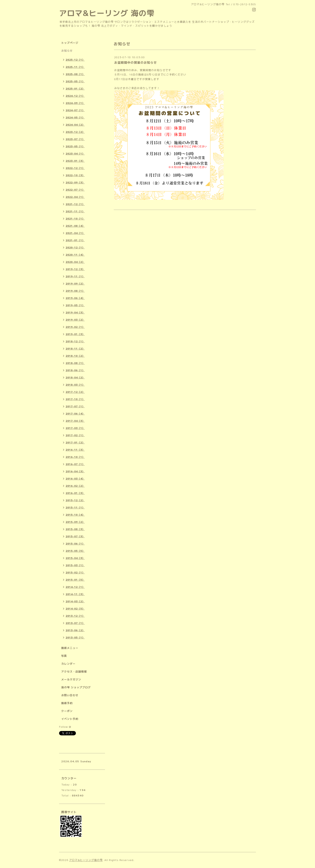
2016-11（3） (75, 450)
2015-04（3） (75, 558)
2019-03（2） (75, 320)
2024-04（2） (75, 125)
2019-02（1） (75, 327)
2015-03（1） (75, 565)
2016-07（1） (75, 464)
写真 (64, 656)
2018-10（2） (75, 356)
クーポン (67, 711)
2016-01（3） (75, 493)
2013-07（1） (75, 623)
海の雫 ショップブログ (76, 687)
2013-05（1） (75, 638)
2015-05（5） (75, 551)
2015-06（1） (75, 544)
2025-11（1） (75, 67)
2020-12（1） (75, 248)
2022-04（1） (75, 197)
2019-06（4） (75, 298)
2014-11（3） (75, 594)
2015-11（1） (75, 508)
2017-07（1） (75, 406)
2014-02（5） (75, 609)
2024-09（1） (75, 103)
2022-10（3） (75, 175)
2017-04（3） (75, 421)
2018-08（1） (75, 363)
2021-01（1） (75, 240)
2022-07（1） (75, 190)
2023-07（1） (75, 139)
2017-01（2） (75, 443)
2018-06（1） (75, 370)
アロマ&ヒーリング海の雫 (86, 860)
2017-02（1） (75, 435)
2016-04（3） (75, 471)
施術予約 (67, 703)
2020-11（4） (75, 255)
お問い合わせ (70, 695)
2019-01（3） (75, 334)
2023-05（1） (75, 146)
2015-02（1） (75, 573)
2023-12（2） (75, 132)
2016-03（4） (75, 479)
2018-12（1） (75, 341)
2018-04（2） (75, 378)
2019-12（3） (75, 269)
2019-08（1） (75, 291)
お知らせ (67, 51)
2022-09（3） (75, 183)
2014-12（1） (75, 587)
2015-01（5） (75, 580)
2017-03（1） (75, 428)
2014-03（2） (75, 601)
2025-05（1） (75, 81)
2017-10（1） (75, 399)
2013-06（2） (75, 630)
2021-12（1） (75, 204)
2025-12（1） (75, 60)
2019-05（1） (75, 305)
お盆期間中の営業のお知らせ (136, 62)
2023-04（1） (75, 154)
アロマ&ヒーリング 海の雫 (107, 13)
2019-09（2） (75, 284)
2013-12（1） (75, 616)
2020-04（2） (75, 262)
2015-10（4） (75, 515)
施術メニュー (70, 648)
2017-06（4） (75, 414)
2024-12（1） (75, 96)
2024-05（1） (75, 118)
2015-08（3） (75, 529)
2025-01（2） (75, 89)
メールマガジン (71, 679)
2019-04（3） (75, 313)
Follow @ (65, 727)
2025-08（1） (75, 74)
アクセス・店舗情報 (74, 672)
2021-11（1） (75, 211)
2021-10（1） (75, 219)
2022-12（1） (75, 168)
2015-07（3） (75, 536)
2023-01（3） (75, 161)
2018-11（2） (75, 349)
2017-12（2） (75, 392)
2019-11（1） (75, 276)
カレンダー (68, 664)
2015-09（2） (75, 522)
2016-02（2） (75, 486)
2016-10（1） (75, 457)
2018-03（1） (75, 385)
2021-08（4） (75, 226)
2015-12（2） (75, 500)
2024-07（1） (75, 110)
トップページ (70, 43)
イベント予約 (70, 719)
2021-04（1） (75, 233)
